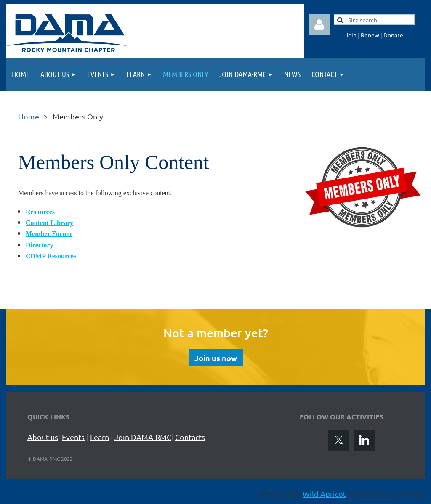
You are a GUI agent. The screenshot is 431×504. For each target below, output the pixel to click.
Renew (370, 35)
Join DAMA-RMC (143, 437)
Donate (393, 35)
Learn (100, 437)
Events (73, 437)
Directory (39, 245)
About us (43, 437)
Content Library (49, 223)
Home (29, 116)
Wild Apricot (324, 494)
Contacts (190, 437)
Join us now (216, 358)
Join (351, 35)
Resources (40, 212)
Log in (319, 25)
